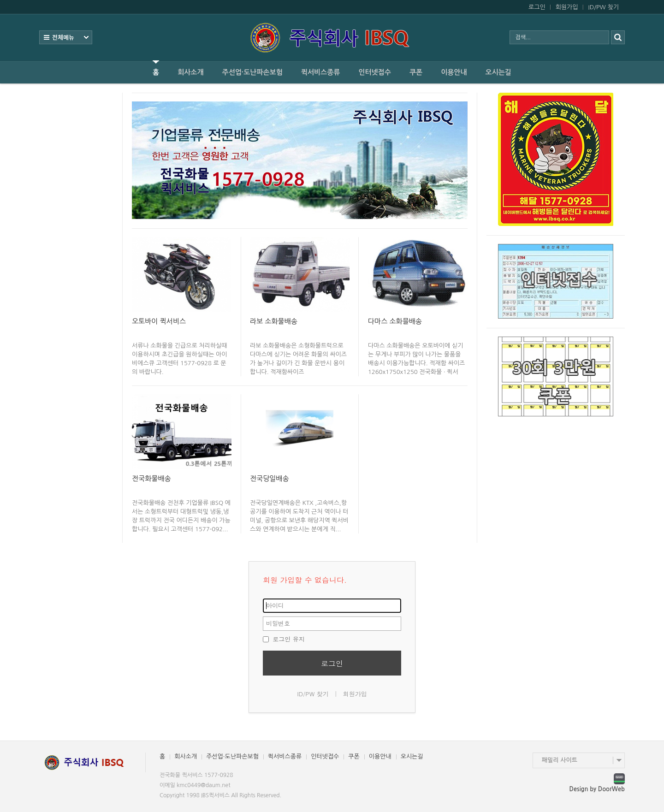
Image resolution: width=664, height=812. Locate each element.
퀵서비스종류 (321, 72)
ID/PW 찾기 (604, 7)
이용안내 (454, 72)
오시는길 (498, 72)
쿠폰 (416, 72)
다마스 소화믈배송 (395, 321)
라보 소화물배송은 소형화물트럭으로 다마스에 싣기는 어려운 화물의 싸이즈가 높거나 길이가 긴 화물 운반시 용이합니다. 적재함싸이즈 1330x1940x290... (298, 363)
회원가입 (567, 7)
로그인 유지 (284, 639)
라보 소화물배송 (274, 321)
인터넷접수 (375, 72)
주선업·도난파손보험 (252, 72)
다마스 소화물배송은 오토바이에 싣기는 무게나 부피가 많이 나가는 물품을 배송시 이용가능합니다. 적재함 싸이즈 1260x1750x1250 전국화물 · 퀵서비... (416, 363)
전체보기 (66, 37)
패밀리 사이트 (560, 760)
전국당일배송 (270, 478)
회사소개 (190, 72)
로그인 (537, 7)
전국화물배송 (151, 478)
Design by (597, 789)
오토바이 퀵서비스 (159, 321)
